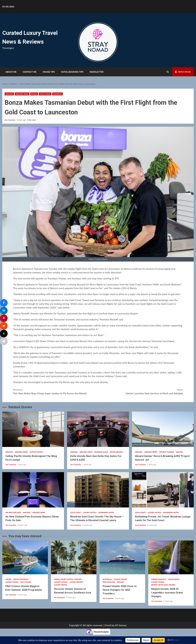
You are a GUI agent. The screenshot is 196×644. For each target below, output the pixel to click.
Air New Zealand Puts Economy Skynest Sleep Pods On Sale (33, 490)
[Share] (4, 303)
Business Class (101, 452)
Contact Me (30, 72)
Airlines (9, 94)
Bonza (34, 94)
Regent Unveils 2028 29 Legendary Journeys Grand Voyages (171, 557)
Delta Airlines (116, 452)
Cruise (8, 579)
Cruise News (174, 579)
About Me (11, 72)
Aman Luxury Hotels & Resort (68, 579)
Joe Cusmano (10, 120)
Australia (107, 579)
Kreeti (108, 625)
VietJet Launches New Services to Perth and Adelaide (140, 391)
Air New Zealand (13, 512)
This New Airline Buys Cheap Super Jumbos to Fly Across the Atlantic (56, 391)
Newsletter (96, 72)
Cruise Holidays (21, 579)
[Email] (4, 341)
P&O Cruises (26, 582)
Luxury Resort (76, 582)
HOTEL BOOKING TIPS (72, 72)
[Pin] (4, 318)
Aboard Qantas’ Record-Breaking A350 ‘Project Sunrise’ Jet (163, 429)
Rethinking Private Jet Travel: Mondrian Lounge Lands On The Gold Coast (163, 490)
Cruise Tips (49, 72)
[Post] (4, 334)
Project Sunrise (167, 452)
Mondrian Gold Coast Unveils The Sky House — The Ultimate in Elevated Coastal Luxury (98, 490)
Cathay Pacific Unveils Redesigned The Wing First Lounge (33, 429)
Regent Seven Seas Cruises (163, 585)
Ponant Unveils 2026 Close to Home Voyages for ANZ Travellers (122, 557)
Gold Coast (45, 94)
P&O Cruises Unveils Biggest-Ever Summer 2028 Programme (25, 557)
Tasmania (58, 94)
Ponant (121, 582)
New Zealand (109, 582)
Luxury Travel (61, 585)
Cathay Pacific (36, 452)
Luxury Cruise (12, 582)
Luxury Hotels (90, 512)
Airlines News (22, 94)
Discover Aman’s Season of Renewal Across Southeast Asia (74, 557)
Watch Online (181, 72)
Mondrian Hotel (106, 512)
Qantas (179, 452)
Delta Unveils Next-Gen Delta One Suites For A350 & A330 (98, 429)
